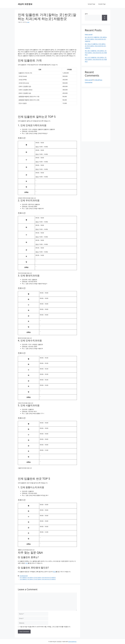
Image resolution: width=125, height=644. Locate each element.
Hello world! (89, 34)
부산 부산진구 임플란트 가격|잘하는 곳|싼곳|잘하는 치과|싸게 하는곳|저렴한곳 (96, 39)
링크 (54, 572)
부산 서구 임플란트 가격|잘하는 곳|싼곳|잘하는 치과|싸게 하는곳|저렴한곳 (96, 59)
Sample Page (91, 4)
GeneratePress (72, 642)
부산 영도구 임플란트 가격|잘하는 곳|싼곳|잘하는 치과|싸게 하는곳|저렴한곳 (95, 46)
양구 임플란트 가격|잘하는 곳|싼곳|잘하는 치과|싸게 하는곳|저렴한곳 (38, 577)
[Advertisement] (47, 37)
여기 (27, 563)
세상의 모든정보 (25, 4)
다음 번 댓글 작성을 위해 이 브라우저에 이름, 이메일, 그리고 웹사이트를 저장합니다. (45, 627)
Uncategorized (24, 576)
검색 (86, 14)
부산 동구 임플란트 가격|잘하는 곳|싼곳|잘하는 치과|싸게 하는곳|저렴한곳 (96, 53)
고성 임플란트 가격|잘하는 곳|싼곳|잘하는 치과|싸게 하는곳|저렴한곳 (38, 579)
